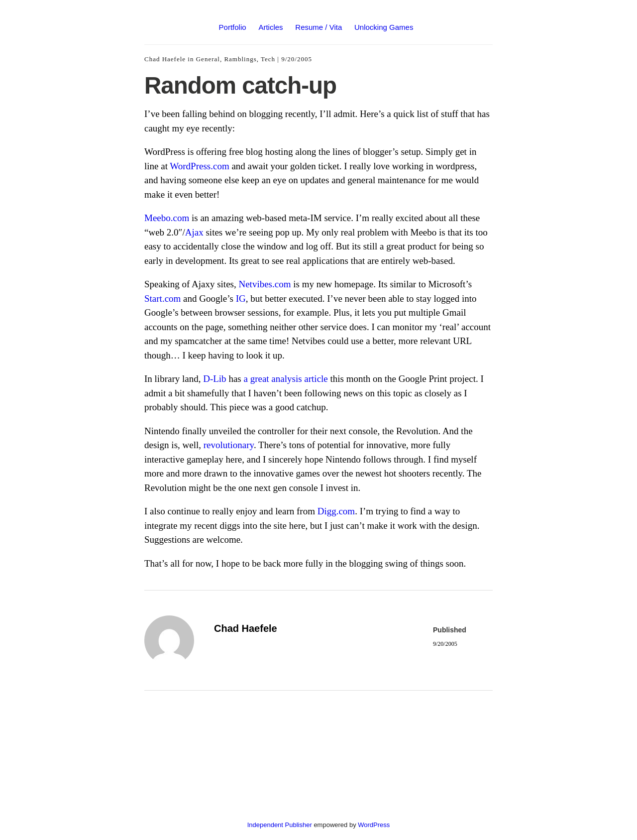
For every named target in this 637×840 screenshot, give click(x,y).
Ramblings (240, 59)
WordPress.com (199, 166)
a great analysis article (285, 379)
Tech (268, 59)
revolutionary (229, 445)
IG (241, 299)
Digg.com (336, 511)
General (208, 59)
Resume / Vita (318, 27)
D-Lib (214, 379)
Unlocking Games (384, 27)
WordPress (374, 825)
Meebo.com (167, 218)
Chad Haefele (165, 59)
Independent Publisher (280, 825)
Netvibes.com (265, 284)
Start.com (162, 299)
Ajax (194, 232)
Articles (270, 27)
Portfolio (233, 27)
